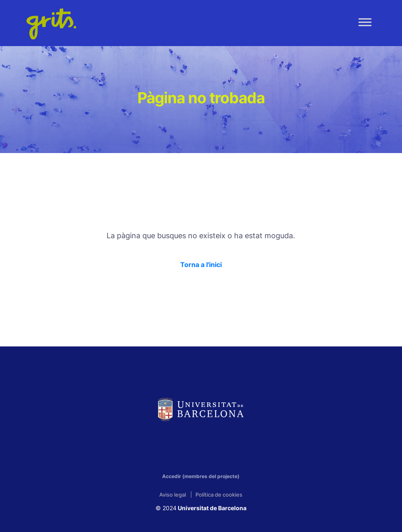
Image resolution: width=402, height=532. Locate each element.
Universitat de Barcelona (211, 508)
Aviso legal (173, 495)
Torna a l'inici (201, 265)
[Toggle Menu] (365, 22)
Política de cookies (219, 495)
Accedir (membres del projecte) (201, 476)
